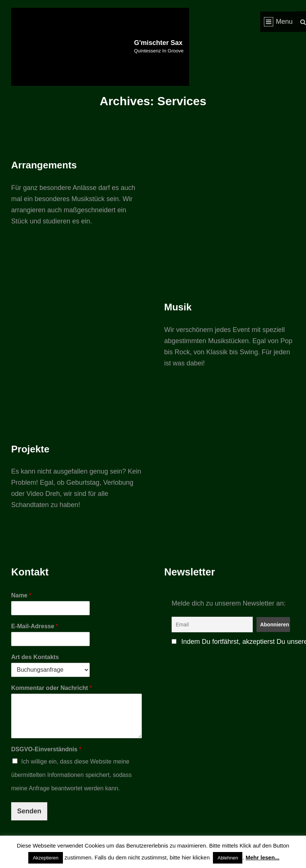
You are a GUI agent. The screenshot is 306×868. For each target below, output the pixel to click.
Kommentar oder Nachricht (52, 688)
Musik (178, 307)
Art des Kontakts (35, 657)
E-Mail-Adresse (35, 626)
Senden (29, 811)
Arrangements (44, 165)
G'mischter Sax (158, 43)
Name (21, 595)
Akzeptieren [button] (46, 858)
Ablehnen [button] (228, 858)
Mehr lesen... (263, 857)
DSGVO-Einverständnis (46, 749)
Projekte (30, 449)
